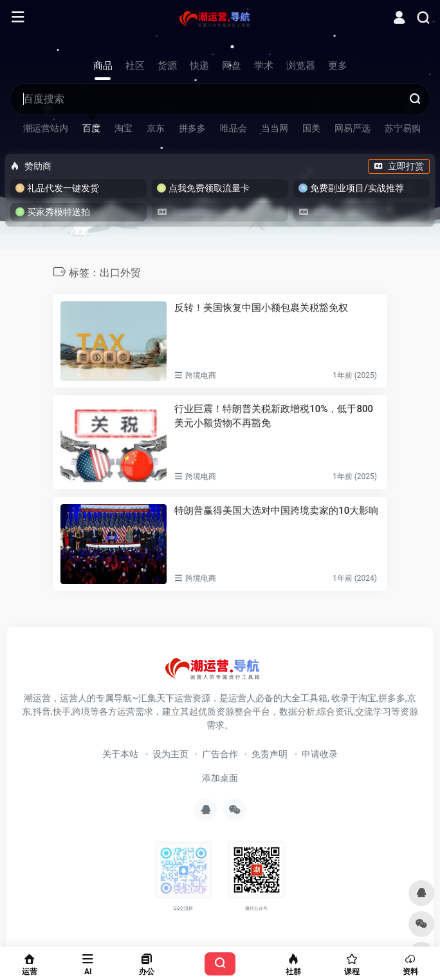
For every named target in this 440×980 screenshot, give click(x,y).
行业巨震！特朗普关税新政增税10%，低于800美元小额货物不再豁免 (274, 416)
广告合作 (220, 754)
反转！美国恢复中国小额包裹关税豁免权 (261, 308)
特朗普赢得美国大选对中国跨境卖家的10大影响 (276, 511)
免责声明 (270, 754)
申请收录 (320, 754)
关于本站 (120, 754)
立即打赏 (399, 166)
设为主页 (170, 754)
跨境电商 (201, 375)
